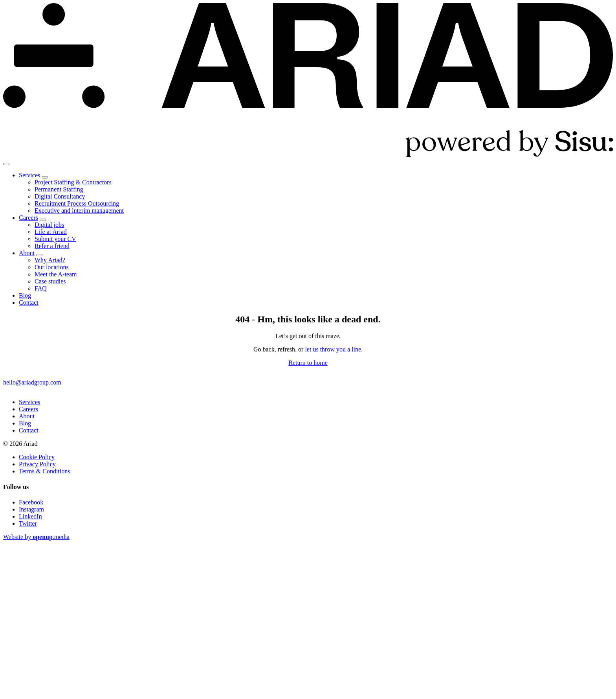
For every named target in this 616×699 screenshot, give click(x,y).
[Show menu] (6, 164)
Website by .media (36, 537)
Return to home (308, 363)
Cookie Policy (37, 457)
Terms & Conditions (44, 471)
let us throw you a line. (334, 349)
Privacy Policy (37, 464)
